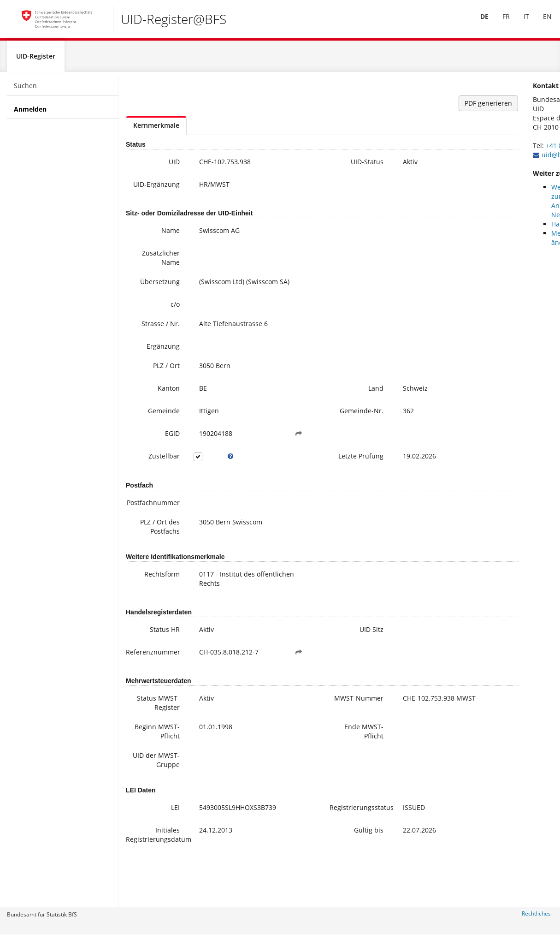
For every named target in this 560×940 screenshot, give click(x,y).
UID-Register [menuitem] (36, 61)
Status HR (153, 651)
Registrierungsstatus (319, 857)
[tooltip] (212, 473)
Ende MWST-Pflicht (316, 772)
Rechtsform (150, 596)
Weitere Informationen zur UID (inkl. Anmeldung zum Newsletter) (515, 205)
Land (328, 399)
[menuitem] (479, 23)
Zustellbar (153, 473)
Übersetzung (148, 292)
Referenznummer (150, 674)
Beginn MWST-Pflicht (148, 772)
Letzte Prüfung (324, 477)
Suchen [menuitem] (25, 90)
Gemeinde (152, 421)
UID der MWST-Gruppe (156, 805)
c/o (164, 315)
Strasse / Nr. (149, 334)
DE (479, 22)
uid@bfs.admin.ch (499, 159)
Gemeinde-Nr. (319, 426)
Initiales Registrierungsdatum (150, 884)
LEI (164, 857)
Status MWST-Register (156, 739)
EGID (161, 450)
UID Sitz (324, 651)
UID (163, 166)
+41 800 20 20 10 (501, 150)
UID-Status (320, 166)
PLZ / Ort (155, 376)
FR (501, 22)
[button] (269, 450)
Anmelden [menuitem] (30, 114)
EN (542, 22)
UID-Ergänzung (152, 193)
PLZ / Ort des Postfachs (148, 549)
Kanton (157, 399)
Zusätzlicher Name (149, 268)
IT (521, 22)
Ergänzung (152, 357)
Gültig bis (321, 880)
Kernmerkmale (156, 130)
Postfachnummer (150, 525)
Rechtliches (536, 918)
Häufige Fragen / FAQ (513, 229)
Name (159, 241)
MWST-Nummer (322, 734)
